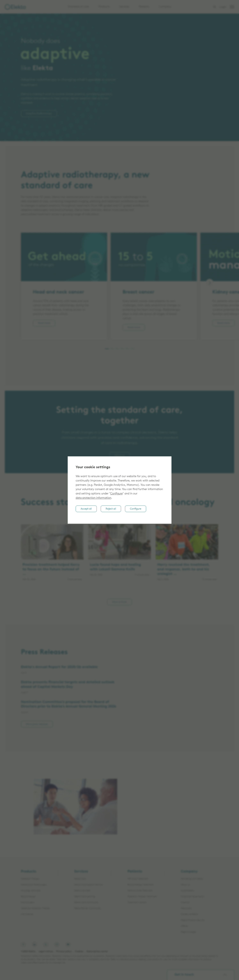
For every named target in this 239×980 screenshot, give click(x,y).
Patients (144, 7)
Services (124, 7)
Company (165, 7)
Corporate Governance (192, 897)
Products (104, 7)
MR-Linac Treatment (138, 879)
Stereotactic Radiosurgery (34, 885)
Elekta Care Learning (85, 897)
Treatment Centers (137, 903)
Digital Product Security (193, 920)
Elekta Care (80, 879)
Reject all (111, 509)
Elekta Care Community (86, 903)
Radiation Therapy (30, 879)
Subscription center (97, 952)
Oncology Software (31, 891)
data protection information (93, 498)
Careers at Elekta (190, 914)
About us (120, 455)
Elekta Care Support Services (89, 885)
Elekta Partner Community (88, 908)
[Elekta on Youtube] (68, 944)
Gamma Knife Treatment (140, 891)
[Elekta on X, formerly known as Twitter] (46, 944)
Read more (44, 323)
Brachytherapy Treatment (141, 885)
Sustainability (188, 891)
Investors (185, 903)
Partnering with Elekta (192, 879)
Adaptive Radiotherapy (39, 114)
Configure (116, 494)
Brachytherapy (28, 897)
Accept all (86, 509)
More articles (120, 602)
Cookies (79, 952)
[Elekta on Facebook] (23, 944)
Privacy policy (64, 952)
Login (223, 7)
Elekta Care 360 (82, 891)
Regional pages (188, 932)
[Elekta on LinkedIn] (34, 944)
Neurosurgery (28, 903)
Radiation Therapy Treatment (142, 897)
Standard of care (78, 7)
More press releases (37, 724)
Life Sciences (27, 914)
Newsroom (186, 908)
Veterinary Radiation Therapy (36, 908)
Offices (184, 926)
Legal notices (46, 952)
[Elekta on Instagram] (57, 944)
